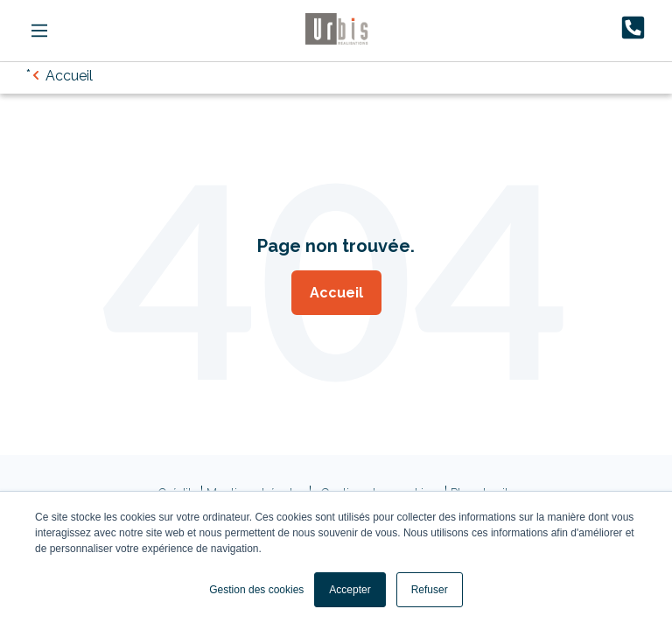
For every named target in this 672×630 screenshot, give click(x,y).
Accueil (336, 293)
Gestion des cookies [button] (256, 590)
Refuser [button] (430, 590)
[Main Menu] (39, 31)
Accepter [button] (350, 590)
